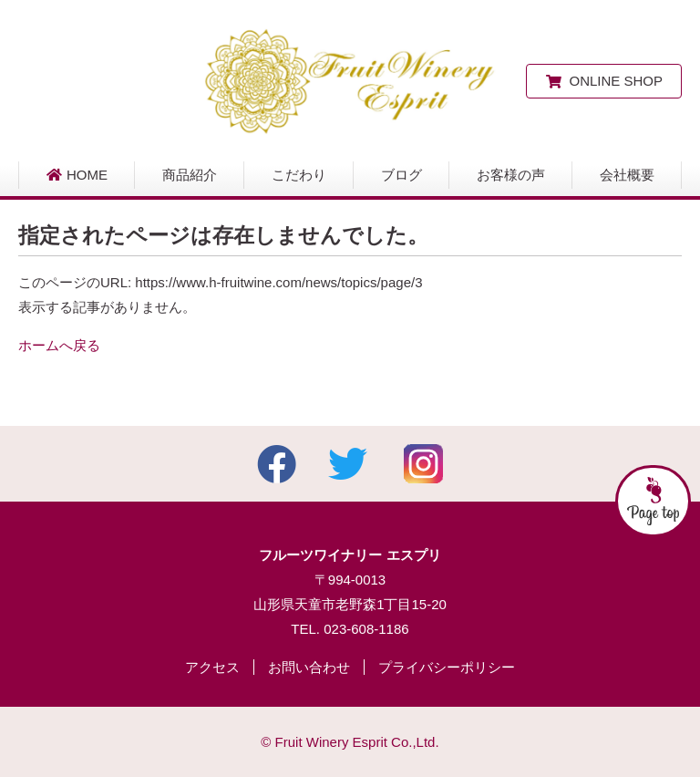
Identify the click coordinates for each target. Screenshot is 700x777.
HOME (77, 175)
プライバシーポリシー (447, 667)
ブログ (401, 175)
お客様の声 (511, 175)
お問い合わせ (309, 667)
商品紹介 (190, 175)
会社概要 (627, 175)
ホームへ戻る (59, 345)
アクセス (212, 667)
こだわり (299, 175)
